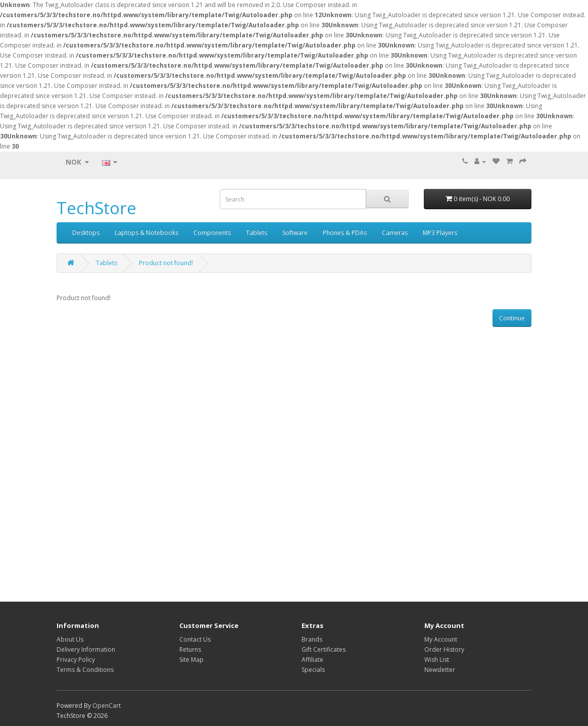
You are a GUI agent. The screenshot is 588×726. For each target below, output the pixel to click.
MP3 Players (440, 233)
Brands (312, 639)
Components (212, 233)
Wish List (437, 660)
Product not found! (166, 263)
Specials (313, 670)
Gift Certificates (324, 649)
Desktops (86, 233)
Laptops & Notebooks (146, 233)
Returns (190, 649)
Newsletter (440, 670)
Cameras (395, 233)
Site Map (191, 660)
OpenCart (107, 706)
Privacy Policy (76, 660)
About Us (70, 639)
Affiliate (312, 660)
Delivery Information (86, 649)
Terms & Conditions (85, 670)
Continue (512, 318)
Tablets (257, 233)
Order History (444, 649)
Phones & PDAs (345, 233)
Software (295, 233)
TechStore (96, 208)
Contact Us (195, 639)
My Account (441, 639)
